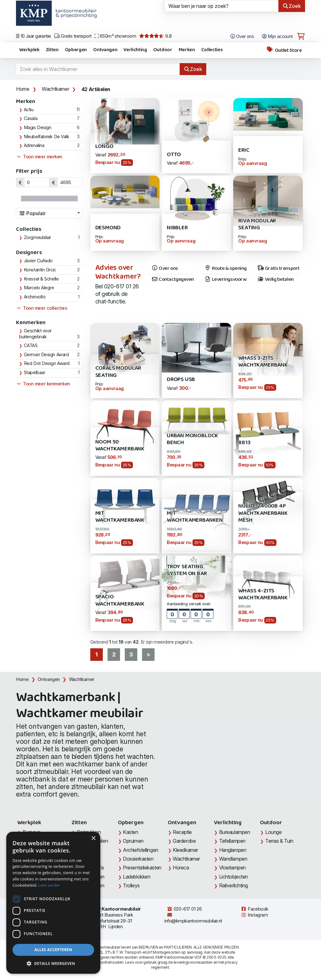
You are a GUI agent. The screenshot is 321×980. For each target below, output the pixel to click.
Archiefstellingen (140, 850)
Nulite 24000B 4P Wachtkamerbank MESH (263, 513)
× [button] (93, 838)
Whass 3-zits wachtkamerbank (263, 362)
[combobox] (49, 213)
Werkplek (29, 50)
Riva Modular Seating (257, 224)
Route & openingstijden (226, 269)
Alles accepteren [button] (53, 950)
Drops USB (181, 380)
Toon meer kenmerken (43, 384)
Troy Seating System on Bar (187, 570)
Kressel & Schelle (41, 279)
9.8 (155, 36)
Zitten (52, 50)
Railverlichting (234, 885)
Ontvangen (105, 50)
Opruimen (133, 841)
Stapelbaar (35, 373)
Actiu (29, 110)
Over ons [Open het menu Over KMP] (242, 36)
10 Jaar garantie (34, 36)
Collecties (212, 50)
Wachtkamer (55, 89)
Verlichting (135, 50)
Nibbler (177, 228)
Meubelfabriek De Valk (47, 137)
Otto (174, 155)
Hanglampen (233, 850)
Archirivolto (35, 297)
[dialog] (53, 903)
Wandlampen (233, 859)
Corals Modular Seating (118, 372)
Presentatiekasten (142, 868)
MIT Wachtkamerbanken (195, 517)
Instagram (254, 915)
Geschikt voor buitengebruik (35, 334)
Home (23, 89)
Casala (31, 118)
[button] (53, 964)
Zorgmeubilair (37, 237)
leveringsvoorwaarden (193, 962)
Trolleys (131, 885)
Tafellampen (232, 841)
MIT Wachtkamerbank (120, 517)
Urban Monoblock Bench (192, 439)
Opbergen (76, 50)
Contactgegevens (173, 280)
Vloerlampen (232, 868)
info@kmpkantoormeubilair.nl (193, 918)
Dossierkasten (138, 859)
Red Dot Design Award (47, 363)
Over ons (165, 269)
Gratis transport (73, 36)
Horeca (181, 868)
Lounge (273, 832)
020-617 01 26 (184, 909)
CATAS (31, 346)
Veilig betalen (275, 280)
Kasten (130, 832)
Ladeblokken (137, 877)
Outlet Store (284, 50)
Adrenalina (34, 145)
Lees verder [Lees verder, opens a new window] (49, 885)
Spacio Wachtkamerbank (120, 600)
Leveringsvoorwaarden (226, 280)
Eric (244, 150)
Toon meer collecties (42, 308)
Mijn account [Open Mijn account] (277, 36)
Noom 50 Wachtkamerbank (120, 446)
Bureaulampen (235, 832)
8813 (244, 443)
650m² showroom (115, 36)
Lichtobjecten (234, 877)
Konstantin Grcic (40, 270)
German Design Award (46, 355)
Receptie (182, 832)
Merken (187, 50)
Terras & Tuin (279, 841)
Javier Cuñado (38, 261)
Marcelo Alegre (39, 288)
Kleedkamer (185, 850)
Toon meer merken (39, 157)
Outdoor (163, 50)
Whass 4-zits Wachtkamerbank (263, 594)
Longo (104, 147)
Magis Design (38, 128)
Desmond (108, 228)
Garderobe (184, 841)
